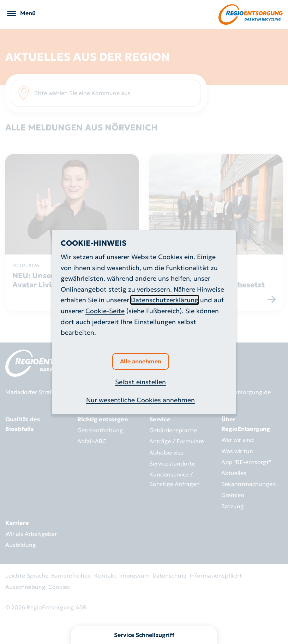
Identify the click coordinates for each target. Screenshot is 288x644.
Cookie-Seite (105, 311)
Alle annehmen (141, 361)
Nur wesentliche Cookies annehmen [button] (140, 400)
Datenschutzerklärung (165, 300)
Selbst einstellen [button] (140, 382)
